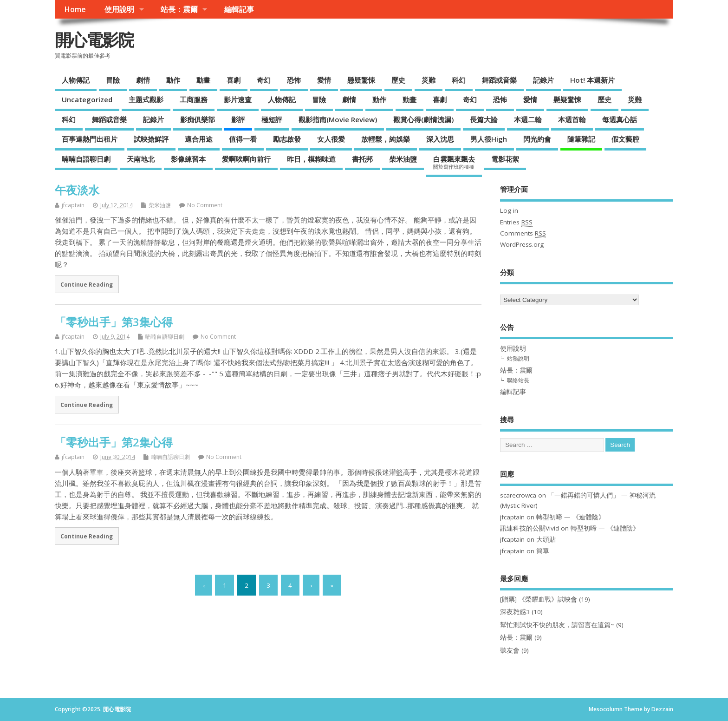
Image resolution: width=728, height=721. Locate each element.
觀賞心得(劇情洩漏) (423, 119)
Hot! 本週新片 (592, 80)
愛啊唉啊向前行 (246, 159)
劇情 (143, 80)
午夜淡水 (77, 190)
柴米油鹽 (403, 159)
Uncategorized (87, 99)
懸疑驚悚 (361, 80)
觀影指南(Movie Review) (338, 119)
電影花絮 (505, 159)
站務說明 (518, 358)
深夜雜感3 (515, 612)
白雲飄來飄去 (454, 162)
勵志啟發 (287, 139)
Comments (523, 233)
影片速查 (238, 99)
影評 (238, 119)
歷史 (398, 80)
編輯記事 (239, 9)
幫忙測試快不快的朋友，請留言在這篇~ (557, 625)
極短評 (272, 119)
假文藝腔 (625, 139)
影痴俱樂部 (198, 119)
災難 (429, 80)
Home (75, 9)
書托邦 (362, 159)
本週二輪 (528, 119)
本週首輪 (572, 119)
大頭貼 (546, 539)
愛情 (324, 80)
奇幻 (264, 80)
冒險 (113, 80)
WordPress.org (522, 244)
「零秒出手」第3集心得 (114, 322)
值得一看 (243, 139)
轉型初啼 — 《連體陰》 (571, 517)
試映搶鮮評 (151, 139)
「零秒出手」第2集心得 (114, 442)
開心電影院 (94, 40)
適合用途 (199, 139)
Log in (509, 210)
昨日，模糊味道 (311, 159)
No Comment (205, 205)
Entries (516, 222)
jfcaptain (73, 205)
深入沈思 (440, 139)
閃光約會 (537, 139)
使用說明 (119, 9)
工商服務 (194, 99)
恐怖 (294, 80)
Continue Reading (87, 284)
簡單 (543, 551)
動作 (173, 80)
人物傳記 (76, 80)
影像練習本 (188, 159)
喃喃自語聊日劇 (86, 159)
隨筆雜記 (581, 139)
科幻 (459, 80)
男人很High (489, 139)
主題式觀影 (146, 99)
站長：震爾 (179, 9)
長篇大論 (484, 119)
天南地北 (141, 159)
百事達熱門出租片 (90, 139)
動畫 (203, 80)
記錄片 (543, 80)
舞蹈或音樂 (499, 80)
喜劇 (234, 80)
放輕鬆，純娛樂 (386, 139)
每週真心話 (620, 119)
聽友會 (510, 650)
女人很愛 (331, 139)
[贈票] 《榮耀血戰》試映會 (539, 599)
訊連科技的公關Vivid (530, 528)
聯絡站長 (518, 380)
